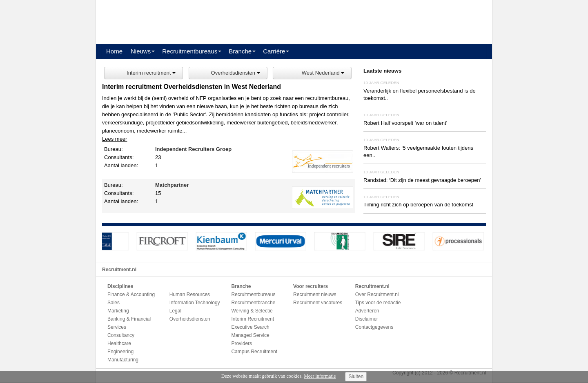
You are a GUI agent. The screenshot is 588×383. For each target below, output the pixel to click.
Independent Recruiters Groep (193, 149)
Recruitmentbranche (253, 303)
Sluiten (356, 376)
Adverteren (367, 311)
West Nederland (323, 73)
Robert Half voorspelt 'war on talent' (405, 123)
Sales (114, 303)
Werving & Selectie (252, 311)
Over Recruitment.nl (377, 294)
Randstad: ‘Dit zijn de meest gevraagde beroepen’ (422, 180)
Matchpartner (172, 185)
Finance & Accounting (131, 294)
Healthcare (119, 343)
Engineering (120, 352)
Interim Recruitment (253, 319)
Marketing (118, 311)
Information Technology (195, 303)
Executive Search (250, 327)
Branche (240, 51)
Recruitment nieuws (315, 294)
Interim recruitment (151, 73)
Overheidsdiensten (236, 73)
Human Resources (190, 294)
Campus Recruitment (254, 352)
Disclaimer (367, 319)
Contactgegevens (374, 327)
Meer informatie (320, 376)
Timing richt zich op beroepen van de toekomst (418, 205)
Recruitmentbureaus (190, 51)
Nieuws (141, 51)
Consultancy (121, 335)
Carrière (274, 51)
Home (114, 51)
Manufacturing (123, 360)
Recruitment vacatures (318, 303)
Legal (175, 311)
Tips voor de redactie (378, 303)
